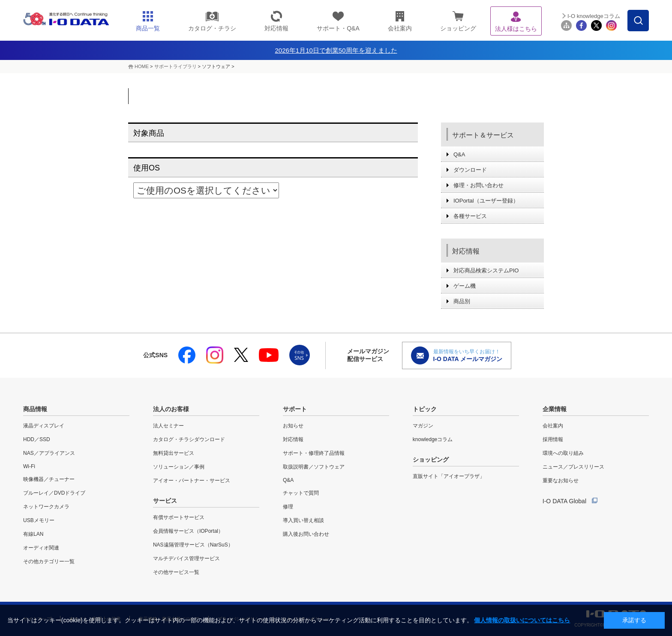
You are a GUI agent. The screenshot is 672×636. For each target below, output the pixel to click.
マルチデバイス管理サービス (186, 558)
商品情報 (35, 409)
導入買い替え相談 (303, 520)
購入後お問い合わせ (306, 534)
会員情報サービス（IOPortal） (188, 531)
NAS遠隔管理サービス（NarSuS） (193, 545)
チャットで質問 (301, 493)
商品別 (462, 301)
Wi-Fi (29, 466)
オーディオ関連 (41, 548)
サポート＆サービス (483, 135)
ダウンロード (470, 170)
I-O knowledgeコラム (594, 16)
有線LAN (33, 534)
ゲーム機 (465, 286)
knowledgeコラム (433, 439)
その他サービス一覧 (176, 572)
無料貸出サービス (174, 453)
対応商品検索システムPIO (486, 270)
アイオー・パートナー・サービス (192, 481)
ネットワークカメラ (46, 507)
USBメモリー (39, 520)
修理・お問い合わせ (478, 185)
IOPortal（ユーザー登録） (486, 201)
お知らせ (293, 426)
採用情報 (553, 439)
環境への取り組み (563, 453)
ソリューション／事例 (179, 467)
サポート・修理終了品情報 (314, 453)
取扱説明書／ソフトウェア (314, 467)
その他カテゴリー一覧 (49, 561)
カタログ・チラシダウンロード (189, 439)
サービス (165, 501)
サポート (295, 409)
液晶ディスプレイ (44, 426)
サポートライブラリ (175, 66)
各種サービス (470, 216)
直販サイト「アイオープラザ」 (449, 476)
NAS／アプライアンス (49, 453)
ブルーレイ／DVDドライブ (54, 493)
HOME (142, 66)
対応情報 (466, 251)
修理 (288, 507)
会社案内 (553, 426)
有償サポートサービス (179, 517)
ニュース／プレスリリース (573, 467)
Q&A (459, 154)
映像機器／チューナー (49, 479)
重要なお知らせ (561, 481)
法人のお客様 (171, 409)
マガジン (423, 426)
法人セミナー (168, 426)
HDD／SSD (37, 439)
